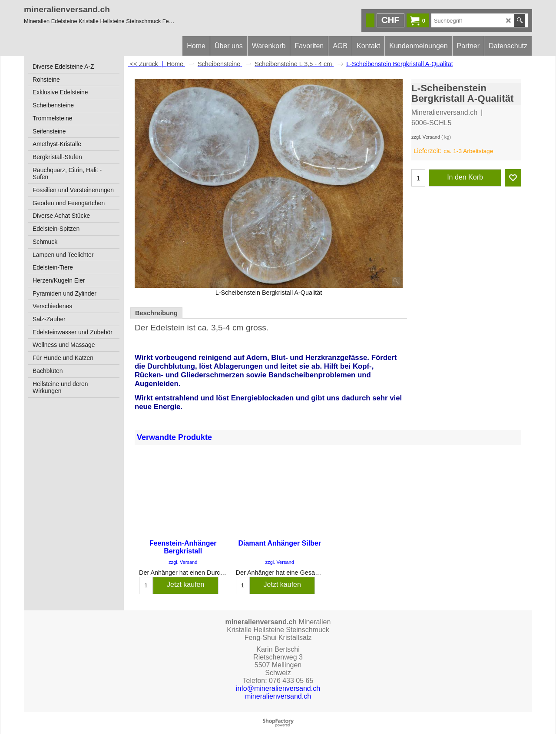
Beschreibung (156, 313)
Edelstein (167, 328)
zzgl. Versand (426, 137)
